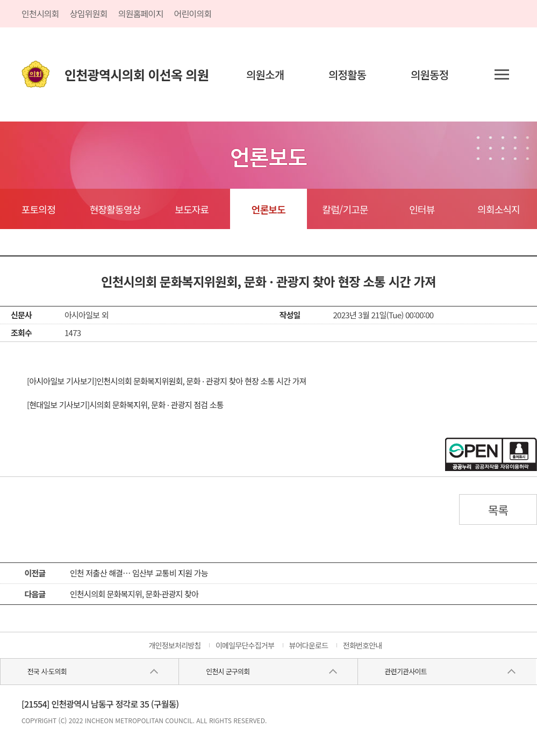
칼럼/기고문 (345, 209)
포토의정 (38, 209)
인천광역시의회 (137, 74)
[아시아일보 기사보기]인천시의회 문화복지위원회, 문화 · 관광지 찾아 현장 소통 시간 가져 (167, 381)
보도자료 (192, 209)
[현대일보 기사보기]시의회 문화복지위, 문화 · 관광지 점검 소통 (125, 405)
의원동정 (430, 74)
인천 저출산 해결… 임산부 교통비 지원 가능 (139, 573)
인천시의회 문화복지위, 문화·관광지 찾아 (134, 594)
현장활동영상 (115, 209)
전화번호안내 (363, 645)
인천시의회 (40, 13)
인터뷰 (422, 209)
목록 (498, 510)
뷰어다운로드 (309, 645)
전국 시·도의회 (47, 671)
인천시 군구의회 (228, 671)
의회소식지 (499, 209)
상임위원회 (89, 13)
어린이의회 (193, 13)
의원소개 (265, 74)
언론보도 (268, 209)
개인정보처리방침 (174, 645)
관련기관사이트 (406, 671)
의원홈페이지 (141, 13)
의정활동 (348, 74)
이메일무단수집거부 (245, 645)
